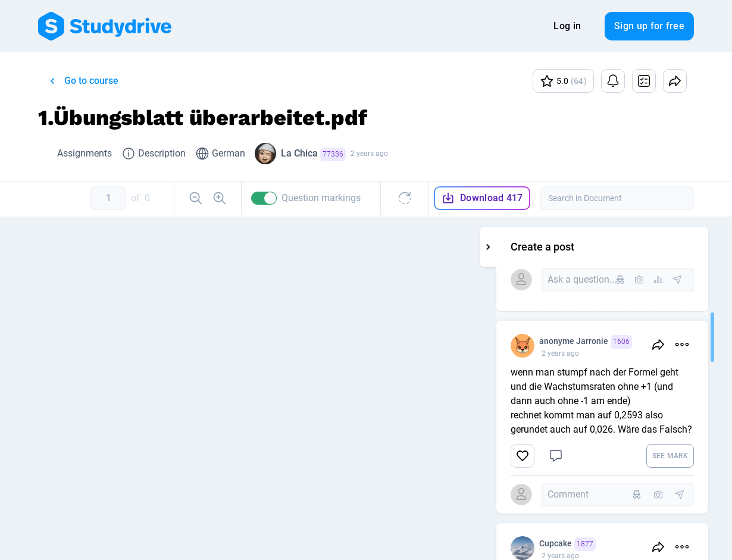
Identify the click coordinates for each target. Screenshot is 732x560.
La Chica (313, 154)
